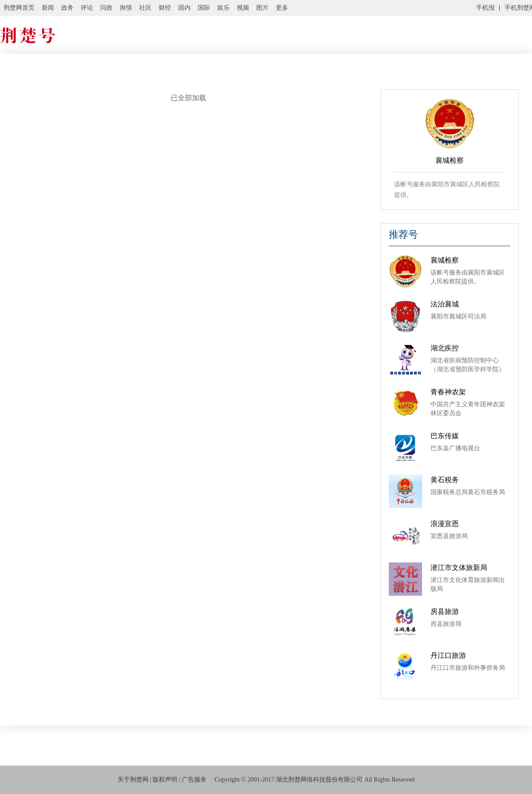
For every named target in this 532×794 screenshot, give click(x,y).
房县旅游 (445, 611)
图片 (262, 8)
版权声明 (165, 780)
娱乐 (223, 8)
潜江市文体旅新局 (459, 568)
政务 (67, 8)
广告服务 (194, 780)
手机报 (485, 8)
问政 (106, 8)
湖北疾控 (445, 348)
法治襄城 (445, 304)
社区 (145, 8)
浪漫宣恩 (445, 524)
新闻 (48, 8)
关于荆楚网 (133, 780)
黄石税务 (445, 480)
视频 (243, 8)
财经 (165, 8)
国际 (204, 8)
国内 (184, 8)
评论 (87, 8)
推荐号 (403, 234)
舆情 (126, 8)
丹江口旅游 (448, 655)
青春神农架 (448, 392)
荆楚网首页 (19, 8)
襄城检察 (445, 260)
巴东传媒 (445, 436)
